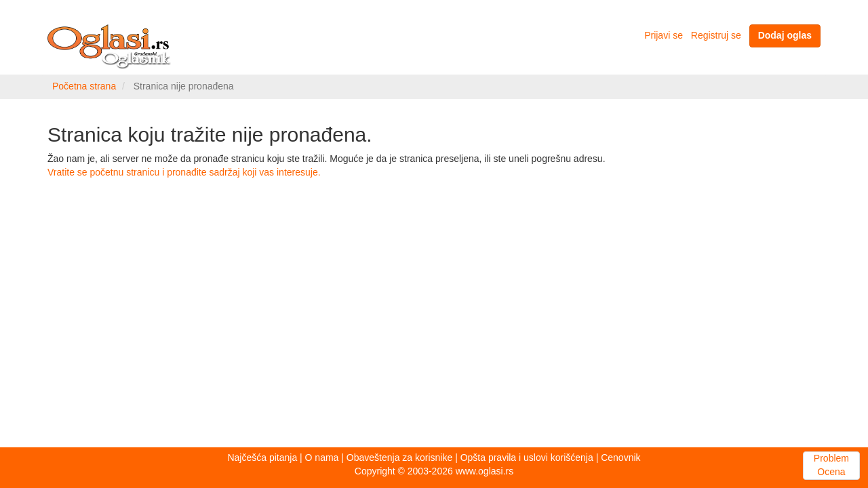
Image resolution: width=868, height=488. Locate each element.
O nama (322, 457)
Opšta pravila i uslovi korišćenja (527, 457)
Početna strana (84, 86)
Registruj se (716, 35)
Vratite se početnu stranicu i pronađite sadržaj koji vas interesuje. (184, 172)
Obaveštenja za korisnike (399, 457)
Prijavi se (664, 35)
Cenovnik (620, 457)
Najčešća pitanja (262, 457)
